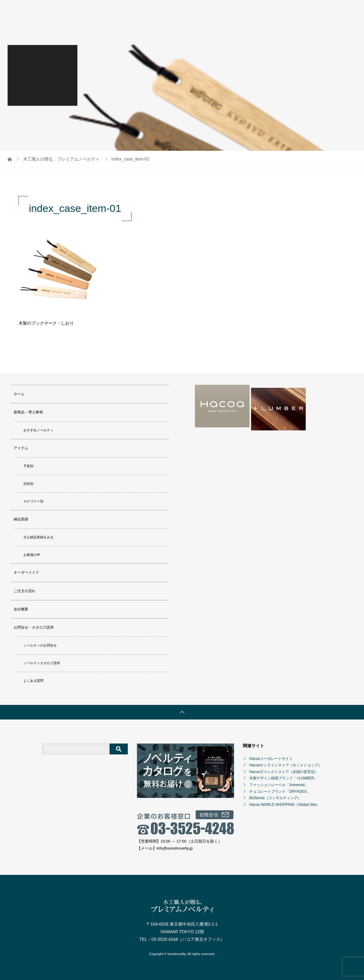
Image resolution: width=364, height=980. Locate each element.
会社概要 (21, 609)
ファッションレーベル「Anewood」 (279, 785)
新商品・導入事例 (28, 412)
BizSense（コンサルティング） (275, 798)
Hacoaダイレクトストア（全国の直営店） (284, 772)
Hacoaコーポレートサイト (271, 759)
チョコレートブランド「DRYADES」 (280, 792)
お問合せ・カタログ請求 (34, 627)
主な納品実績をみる (38, 537)
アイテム (21, 448)
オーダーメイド (26, 572)
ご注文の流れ (25, 591)
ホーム (19, 394)
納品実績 (21, 519)
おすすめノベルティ (38, 430)
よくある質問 (33, 681)
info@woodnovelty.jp (175, 848)
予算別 (28, 466)
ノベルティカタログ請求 (42, 663)
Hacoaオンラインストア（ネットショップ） (286, 765)
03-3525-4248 (165, 939)
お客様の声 (32, 555)
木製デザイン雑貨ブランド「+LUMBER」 (283, 778)
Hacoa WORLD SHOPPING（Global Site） (284, 805)
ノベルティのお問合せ (40, 645)
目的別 (28, 484)
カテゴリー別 (33, 501)
